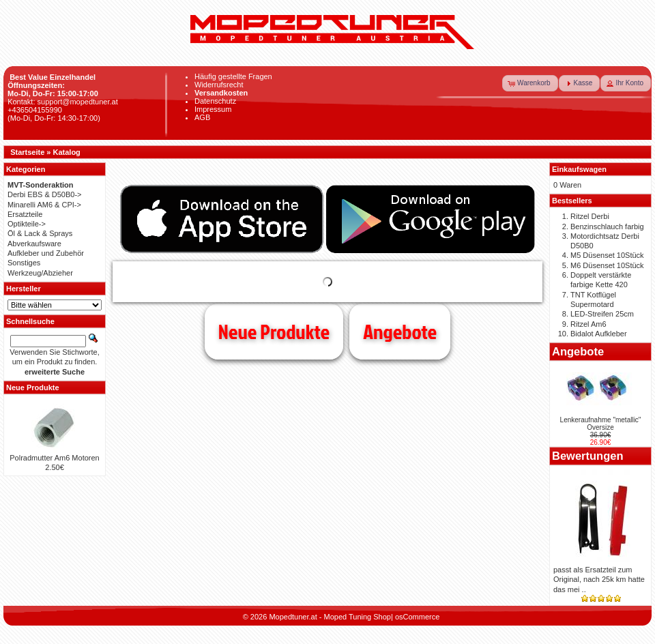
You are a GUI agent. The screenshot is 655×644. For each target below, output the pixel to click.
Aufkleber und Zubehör (46, 253)
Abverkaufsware (34, 244)
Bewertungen (588, 456)
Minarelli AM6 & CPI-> (44, 205)
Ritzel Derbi (590, 216)
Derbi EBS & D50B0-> (45, 194)
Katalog (67, 152)
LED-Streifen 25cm (602, 314)
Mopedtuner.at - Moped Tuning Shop (330, 617)
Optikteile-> (27, 224)
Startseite (27, 152)
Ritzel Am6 (588, 324)
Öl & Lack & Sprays (40, 233)
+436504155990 (35, 110)
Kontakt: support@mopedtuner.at (63, 102)
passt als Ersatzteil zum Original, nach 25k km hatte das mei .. (599, 580)
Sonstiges (24, 263)
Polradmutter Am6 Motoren (54, 458)
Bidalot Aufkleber (599, 334)
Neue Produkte (274, 332)
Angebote (400, 332)
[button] (530, 83)
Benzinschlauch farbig (607, 226)
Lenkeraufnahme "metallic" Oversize (601, 424)
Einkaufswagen (579, 169)
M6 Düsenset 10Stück (607, 265)
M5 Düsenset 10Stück (607, 255)
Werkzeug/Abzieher (40, 273)
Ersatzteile (25, 214)
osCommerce (417, 617)
